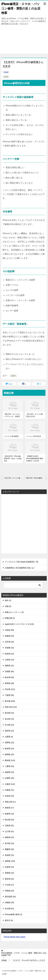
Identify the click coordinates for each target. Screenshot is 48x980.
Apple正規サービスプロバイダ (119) (19, 624)
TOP (24, 954)
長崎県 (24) (9, 873)
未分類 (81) (9, 909)
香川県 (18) (9, 843)
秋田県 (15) (9, 654)
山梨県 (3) (9, 737)
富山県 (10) (9, 719)
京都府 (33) (9, 778)
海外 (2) (8, 600)
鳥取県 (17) (9, 808)
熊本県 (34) (9, 879)
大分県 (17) (9, 885)
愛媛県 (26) (9, 849)
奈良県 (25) (9, 796)
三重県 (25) (9, 766)
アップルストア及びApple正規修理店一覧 (22, 562)
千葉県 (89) (9, 695)
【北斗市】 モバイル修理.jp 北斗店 (34, 415)
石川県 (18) (9, 725)
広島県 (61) (9, 826)
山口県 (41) (9, 831)
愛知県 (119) (10, 760)
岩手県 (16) (9, 642)
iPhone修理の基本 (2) (14, 914)
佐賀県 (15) (9, 867)
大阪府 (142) (10, 784)
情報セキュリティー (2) (14, 612)
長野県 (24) (9, 743)
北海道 (6, 72)
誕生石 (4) (9, 920)
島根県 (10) (9, 814)
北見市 (6, 77)
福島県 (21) (9, 666)
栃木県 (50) (9, 677)
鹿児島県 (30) (10, 897)
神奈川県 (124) (11, 707)
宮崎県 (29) (9, 891)
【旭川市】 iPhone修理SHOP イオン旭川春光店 (36, 478)
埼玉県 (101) (10, 689)
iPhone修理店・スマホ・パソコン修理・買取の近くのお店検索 (21, 8)
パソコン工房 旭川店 (34, 436)
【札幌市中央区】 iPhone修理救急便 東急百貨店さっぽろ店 (35, 459)
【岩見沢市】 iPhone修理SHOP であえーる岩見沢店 (13, 459)
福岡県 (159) (10, 861)
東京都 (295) (10, 701)
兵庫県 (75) (9, 790)
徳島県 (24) (9, 837)
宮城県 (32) (9, 648)
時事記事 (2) (10, 618)
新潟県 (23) (9, 713)
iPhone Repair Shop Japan (15, 937)
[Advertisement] (24, 41)
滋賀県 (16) (9, 772)
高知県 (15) (9, 855)
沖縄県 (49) (9, 903)
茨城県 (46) (9, 671)
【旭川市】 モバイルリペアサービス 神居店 (12, 415)
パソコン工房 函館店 (11, 436)
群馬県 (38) (9, 683)
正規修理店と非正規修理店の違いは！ (20, 568)
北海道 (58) (9, 630)
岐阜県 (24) (9, 749)
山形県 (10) (9, 660)
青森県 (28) (9, 636)
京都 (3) (8, 606)
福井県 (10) (9, 731)
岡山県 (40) (9, 820)
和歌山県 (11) (10, 802)
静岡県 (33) (9, 754)
